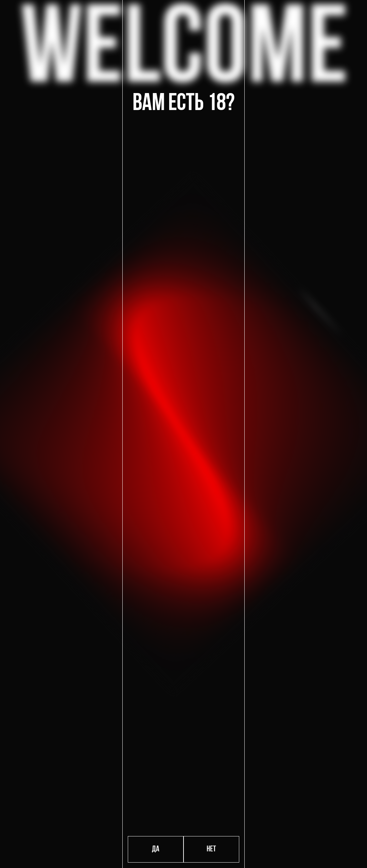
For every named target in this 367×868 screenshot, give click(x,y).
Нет (211, 849)
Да (156, 849)
